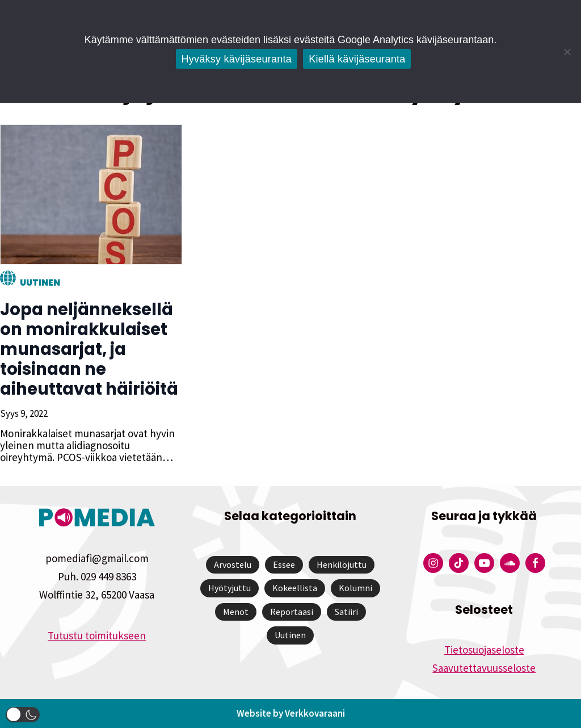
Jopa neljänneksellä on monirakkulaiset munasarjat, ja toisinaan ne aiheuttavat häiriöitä (89, 349)
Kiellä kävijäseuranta (357, 59)
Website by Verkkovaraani (291, 713)
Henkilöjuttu (342, 564)
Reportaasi (292, 612)
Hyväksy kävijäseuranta (237, 59)
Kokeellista (295, 588)
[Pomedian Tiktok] (459, 563)
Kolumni (355, 588)
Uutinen (40, 283)
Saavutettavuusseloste (484, 668)
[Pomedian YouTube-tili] (484, 563)
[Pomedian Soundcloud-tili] (510, 563)
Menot (236, 612)
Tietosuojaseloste (484, 650)
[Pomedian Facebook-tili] (535, 563)
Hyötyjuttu (230, 588)
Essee (284, 564)
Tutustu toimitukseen (97, 635)
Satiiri (346, 612)
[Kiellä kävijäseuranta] (567, 52)
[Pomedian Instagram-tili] (433, 563)
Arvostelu (233, 564)
